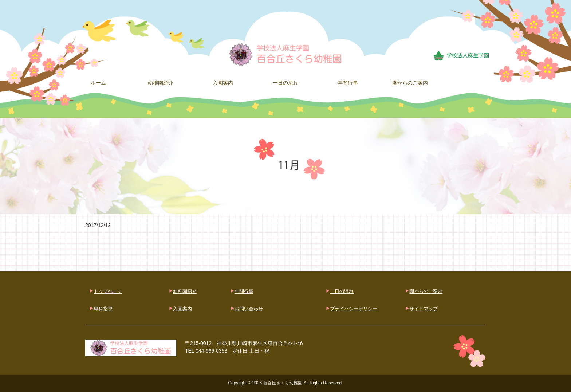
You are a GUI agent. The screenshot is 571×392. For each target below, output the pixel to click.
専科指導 (103, 309)
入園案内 (182, 309)
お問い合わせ (249, 309)
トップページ (108, 291)
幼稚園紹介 (185, 291)
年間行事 (244, 291)
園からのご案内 (426, 291)
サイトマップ (424, 309)
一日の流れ (342, 291)
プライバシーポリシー (354, 309)
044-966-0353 (211, 351)
